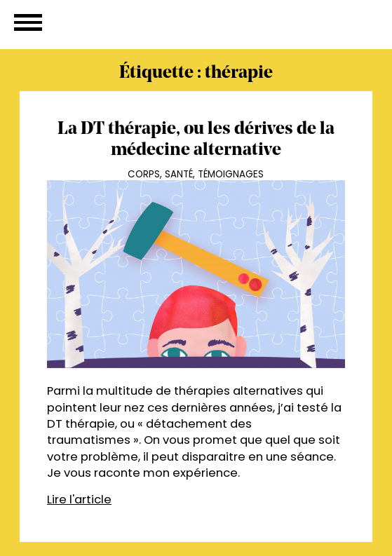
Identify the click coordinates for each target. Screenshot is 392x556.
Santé (179, 174)
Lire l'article (79, 500)
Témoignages (231, 174)
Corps (144, 174)
